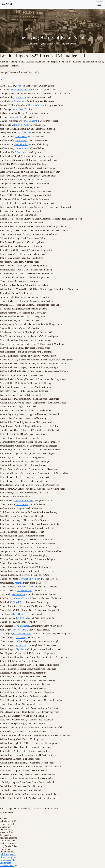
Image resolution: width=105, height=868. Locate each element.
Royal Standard (30, 121)
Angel (15, 117)
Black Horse (22, 504)
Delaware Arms (24, 591)
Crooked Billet (21, 144)
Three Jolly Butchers (24, 501)
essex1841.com (7, 865)
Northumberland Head (21, 90)
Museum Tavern (21, 598)
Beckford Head (22, 618)
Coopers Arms (19, 630)
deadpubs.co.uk (7, 860)
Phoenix (18, 583)
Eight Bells (21, 649)
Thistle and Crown (25, 587)
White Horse (21, 152)
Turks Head (22, 137)
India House (18, 109)
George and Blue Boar (29, 579)
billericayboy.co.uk (9, 857)
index (3, 79)
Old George (21, 637)
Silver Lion (26, 133)
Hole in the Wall (21, 125)
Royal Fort (18, 602)
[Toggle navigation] (99, 4)
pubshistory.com (8, 854)
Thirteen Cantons (36, 105)
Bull (18, 641)
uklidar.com (5, 863)
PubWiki (7, 4)
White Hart (21, 97)
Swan (19, 86)
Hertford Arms (18, 594)
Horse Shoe (21, 148)
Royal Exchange (21, 626)
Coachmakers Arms (22, 634)
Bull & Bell (22, 140)
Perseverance (20, 101)
